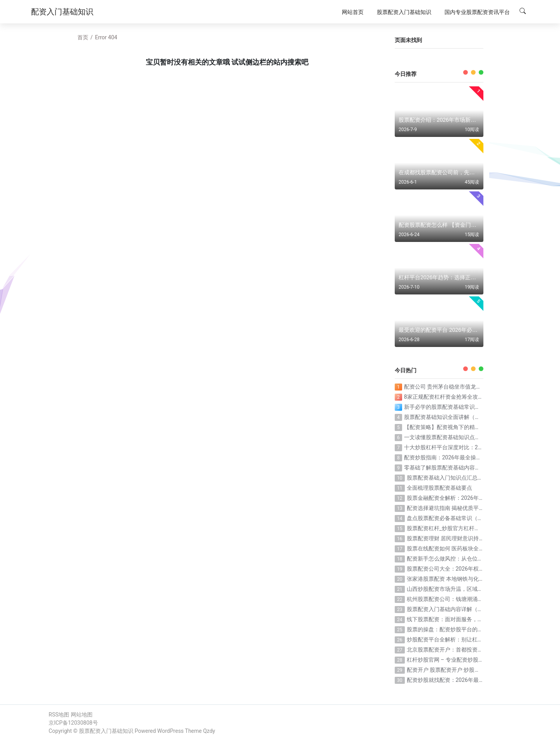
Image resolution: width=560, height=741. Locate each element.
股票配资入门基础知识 (106, 731)
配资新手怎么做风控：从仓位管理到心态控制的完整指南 (475, 559)
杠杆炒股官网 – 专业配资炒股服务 (448, 660)
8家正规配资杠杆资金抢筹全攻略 (444, 397)
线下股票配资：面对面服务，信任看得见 (456, 619)
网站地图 (82, 715)
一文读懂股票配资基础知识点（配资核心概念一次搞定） (472, 437)
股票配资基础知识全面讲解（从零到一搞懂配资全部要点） (475, 417)
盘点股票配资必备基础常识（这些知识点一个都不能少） (475, 518)
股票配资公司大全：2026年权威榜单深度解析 (462, 569)
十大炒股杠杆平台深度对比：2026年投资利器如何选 (467, 447)
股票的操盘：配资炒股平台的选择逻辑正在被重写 (467, 629)
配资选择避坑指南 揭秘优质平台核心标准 (456, 508)
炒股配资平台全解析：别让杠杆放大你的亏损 (461, 639)
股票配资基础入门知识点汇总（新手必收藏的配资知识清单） (480, 478)
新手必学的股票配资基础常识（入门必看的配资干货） (469, 407)
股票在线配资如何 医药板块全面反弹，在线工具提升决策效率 (481, 548)
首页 (83, 37)
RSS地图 (59, 715)
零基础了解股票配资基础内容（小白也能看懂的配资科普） (475, 468)
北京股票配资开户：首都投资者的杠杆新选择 (461, 650)
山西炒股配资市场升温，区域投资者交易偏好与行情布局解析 (480, 589)
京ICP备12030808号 (73, 723)
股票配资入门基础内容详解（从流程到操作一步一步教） (475, 609)
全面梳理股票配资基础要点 (439, 488)
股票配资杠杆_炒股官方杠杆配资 (446, 528)
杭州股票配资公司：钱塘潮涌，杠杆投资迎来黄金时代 (472, 599)
